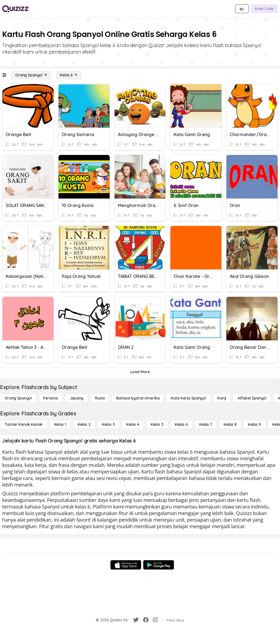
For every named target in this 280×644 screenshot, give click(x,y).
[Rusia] (100, 398)
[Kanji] (222, 398)
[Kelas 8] (230, 424)
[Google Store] (159, 565)
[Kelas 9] (254, 424)
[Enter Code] (264, 9)
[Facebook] (146, 620)
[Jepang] (77, 398)
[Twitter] (136, 620)
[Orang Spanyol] (31, 75)
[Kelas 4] (133, 424)
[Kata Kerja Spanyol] (188, 398)
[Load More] (140, 372)
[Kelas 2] (84, 424)
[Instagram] (155, 620)
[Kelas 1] (60, 424)
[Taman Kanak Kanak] (24, 424)
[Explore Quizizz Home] (15, 9)
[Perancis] (51, 398)
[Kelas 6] (68, 75)
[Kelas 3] (108, 424)
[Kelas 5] (157, 424)
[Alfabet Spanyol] (252, 398)
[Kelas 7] (206, 424)
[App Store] (126, 565)
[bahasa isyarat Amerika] (138, 398)
